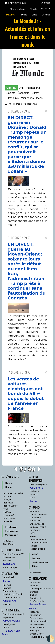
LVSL (33, 533)
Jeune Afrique (10, 591)
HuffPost (7, 512)
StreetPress (36, 572)
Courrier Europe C (13, 554)
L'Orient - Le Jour (11, 597)
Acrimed (34, 586)
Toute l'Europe (10, 567)
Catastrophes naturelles (42, 589)
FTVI (5, 509)
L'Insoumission (37, 524)
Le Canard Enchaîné (13, 493)
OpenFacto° (37, 488)
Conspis (34, 592)
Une (21, 88)
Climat (35, 93)
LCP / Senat (9, 518)
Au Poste (34, 511)
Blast (8, 487)
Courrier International (13, 614)
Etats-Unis (13, 98)
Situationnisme (37, 627)
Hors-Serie (35, 521)
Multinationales (37, 624)
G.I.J (32, 498)
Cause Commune (38, 514)
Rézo (35, 567)
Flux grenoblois (17, 9)
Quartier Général (38, 539)
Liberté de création (39, 621)
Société (11, 93)
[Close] (46, 111)
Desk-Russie (9, 557)
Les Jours (35, 530)
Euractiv (7, 560)
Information (35, 615)
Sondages (35, 631)
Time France (9, 544)
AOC (35, 555)
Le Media (7, 521)
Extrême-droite (37, 601)
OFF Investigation (39, 484)
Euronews (9, 564)
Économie (23, 93)
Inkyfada (7, 588)
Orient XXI (10, 601)
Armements (36, 582)
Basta (9, 483)
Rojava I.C (8, 604)
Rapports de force (39, 543)
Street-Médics (37, 634)
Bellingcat (35, 491)
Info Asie (7, 585)
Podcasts (46, 8)
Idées (39, 98)
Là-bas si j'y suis (38, 527)
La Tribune (8, 541)
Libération (11, 531)
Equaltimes (8, 617)
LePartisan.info (15, 3)
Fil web (33, 9)
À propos (46, 3)
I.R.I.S (6, 627)
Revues (23, 15)
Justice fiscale (37, 618)
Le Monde (11, 527)
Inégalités (35, 612)
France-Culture (10, 506)
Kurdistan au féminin (13, 594)
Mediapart (11, 535)
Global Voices (12, 621)
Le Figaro (8, 499)
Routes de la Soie (39, 637)
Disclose (34, 494)
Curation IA (35, 598)
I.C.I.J (34, 501)
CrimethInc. (36, 518)
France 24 (8, 503)
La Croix (7, 496)
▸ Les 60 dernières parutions (21, 104)
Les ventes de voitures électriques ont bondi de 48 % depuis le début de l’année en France (26, 394)
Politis (33, 536)
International (33, 88)
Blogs (34, 15)
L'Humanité (8, 515)
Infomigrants (9, 624)
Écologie (46, 15)
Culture (33, 595)
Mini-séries (27, 98)
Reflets (33, 546)
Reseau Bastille (38, 549)
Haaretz (8, 581)
